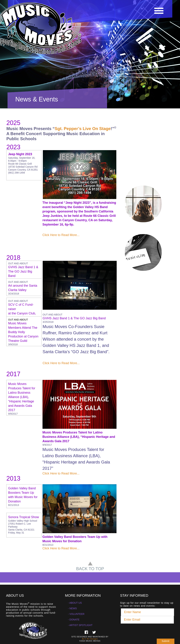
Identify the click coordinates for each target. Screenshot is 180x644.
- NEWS (73, 608)
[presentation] (147, 631)
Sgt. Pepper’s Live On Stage (83, 129)
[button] (159, 10)
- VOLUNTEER (76, 614)
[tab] (24, 271)
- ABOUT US (75, 603)
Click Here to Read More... (61, 235)
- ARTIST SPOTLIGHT (80, 625)
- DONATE (74, 620)
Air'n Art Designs (90, 639)
